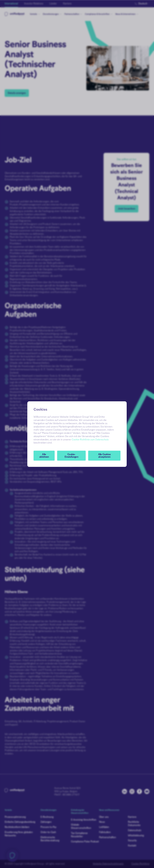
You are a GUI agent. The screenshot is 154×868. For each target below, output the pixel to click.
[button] (71, 456)
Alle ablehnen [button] (44, 456)
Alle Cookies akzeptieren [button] (104, 456)
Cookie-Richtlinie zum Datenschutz (90, 440)
